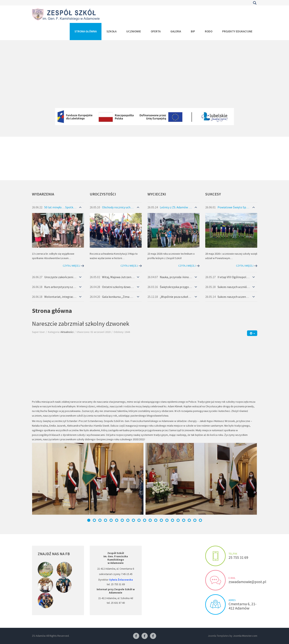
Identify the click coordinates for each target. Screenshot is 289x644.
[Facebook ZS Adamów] (136, 636)
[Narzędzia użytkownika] (252, 333)
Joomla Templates (218, 636)
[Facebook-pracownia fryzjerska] (145, 636)
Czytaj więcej (71, 266)
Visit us (215, 604)
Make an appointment (215, 556)
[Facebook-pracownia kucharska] (153, 636)
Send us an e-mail (215, 580)
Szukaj (255, 3)
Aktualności (67, 332)
